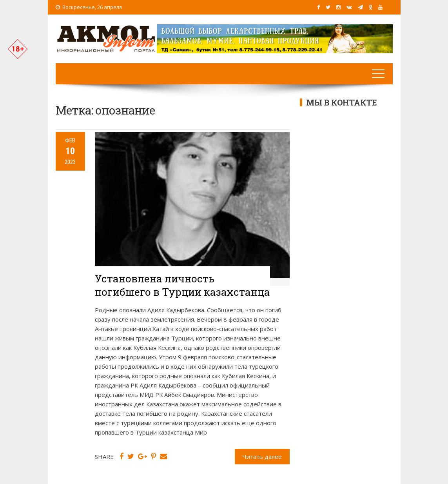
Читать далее (262, 457)
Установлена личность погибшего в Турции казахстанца (182, 285)
